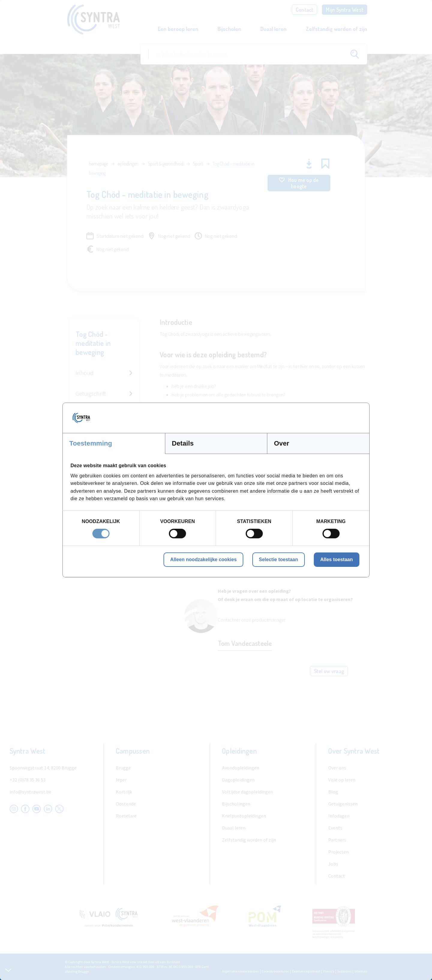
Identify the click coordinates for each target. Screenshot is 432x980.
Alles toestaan (337, 560)
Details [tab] (183, 443)
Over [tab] (282, 443)
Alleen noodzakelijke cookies (203, 560)
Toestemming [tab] (91, 443)
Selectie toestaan (279, 560)
